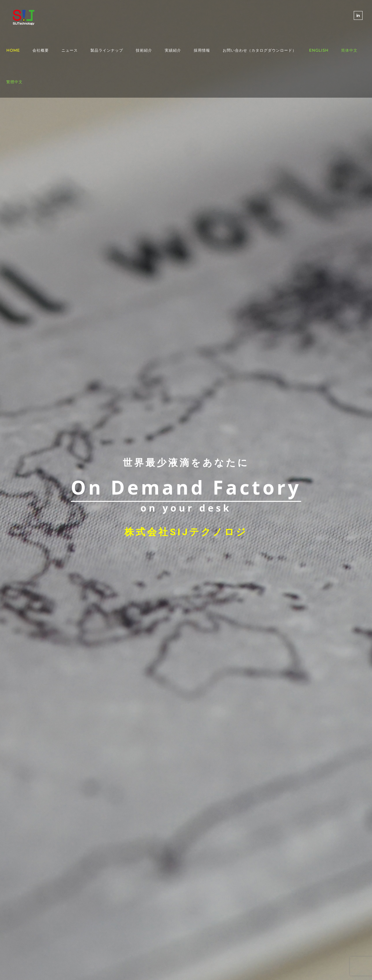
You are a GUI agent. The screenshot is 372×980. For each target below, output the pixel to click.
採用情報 (202, 50)
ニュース (70, 50)
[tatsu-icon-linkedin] (358, 15)
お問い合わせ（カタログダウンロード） (260, 50)
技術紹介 (144, 50)
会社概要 (41, 50)
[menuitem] (319, 50)
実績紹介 (173, 50)
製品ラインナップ (107, 50)
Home (13, 50)
